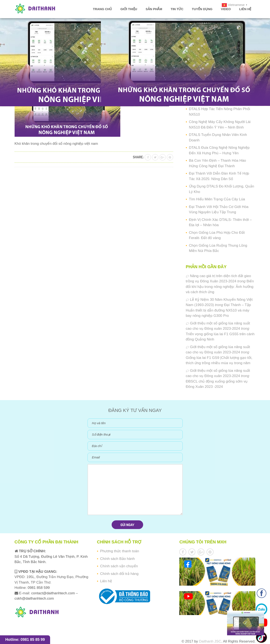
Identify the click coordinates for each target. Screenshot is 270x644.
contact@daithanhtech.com (54, 593)
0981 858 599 (38, 588)
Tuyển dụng (202, 9)
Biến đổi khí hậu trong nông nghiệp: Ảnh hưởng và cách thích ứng (220, 287)
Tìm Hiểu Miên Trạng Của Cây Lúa (217, 199)
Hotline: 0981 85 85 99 (25, 640)
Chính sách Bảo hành (117, 559)
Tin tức (177, 9)
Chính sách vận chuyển (119, 566)
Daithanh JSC (210, 641)
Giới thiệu (129, 9)
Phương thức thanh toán (119, 551)
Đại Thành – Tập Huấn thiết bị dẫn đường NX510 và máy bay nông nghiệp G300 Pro (219, 310)
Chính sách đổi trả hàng (119, 574)
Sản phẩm (154, 9)
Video (226, 9)
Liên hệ (245, 9)
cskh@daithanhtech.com (34, 598)
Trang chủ (102, 9)
